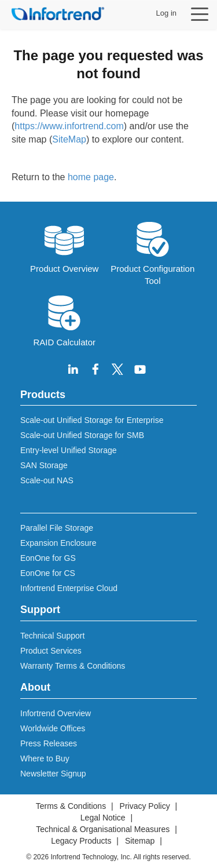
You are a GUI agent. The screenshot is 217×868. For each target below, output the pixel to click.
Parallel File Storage (57, 528)
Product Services (51, 651)
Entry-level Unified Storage (69, 450)
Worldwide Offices (53, 728)
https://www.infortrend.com (69, 126)
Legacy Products (81, 841)
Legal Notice (103, 818)
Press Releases (49, 743)
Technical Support (52, 636)
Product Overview (64, 246)
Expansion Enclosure (58, 543)
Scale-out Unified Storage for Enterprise (92, 420)
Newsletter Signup (53, 774)
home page (91, 177)
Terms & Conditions (71, 806)
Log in (166, 13)
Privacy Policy (145, 806)
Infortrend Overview (56, 713)
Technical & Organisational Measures (103, 829)
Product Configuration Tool (152, 252)
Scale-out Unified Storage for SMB (82, 435)
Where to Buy (45, 758)
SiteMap (69, 139)
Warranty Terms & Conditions (73, 666)
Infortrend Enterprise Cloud (69, 588)
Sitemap (140, 841)
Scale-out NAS (47, 480)
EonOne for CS (48, 573)
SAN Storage (44, 465)
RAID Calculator (64, 320)
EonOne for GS (48, 558)
